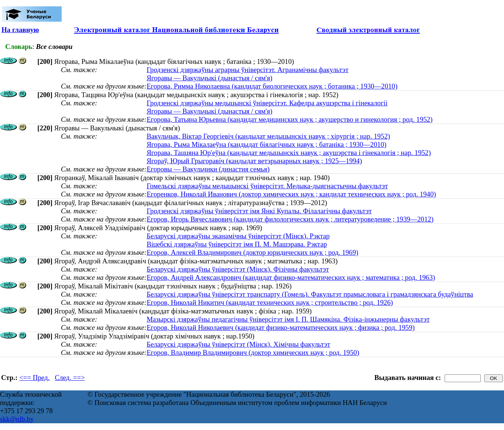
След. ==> (70, 378)
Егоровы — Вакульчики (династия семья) (208, 169)
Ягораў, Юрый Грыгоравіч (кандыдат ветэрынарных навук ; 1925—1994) (254, 161)
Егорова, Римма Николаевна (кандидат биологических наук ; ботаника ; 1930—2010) (272, 86)
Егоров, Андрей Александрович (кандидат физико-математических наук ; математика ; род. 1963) (291, 277)
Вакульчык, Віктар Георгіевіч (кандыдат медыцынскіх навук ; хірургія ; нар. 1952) (268, 136)
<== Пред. (35, 378)
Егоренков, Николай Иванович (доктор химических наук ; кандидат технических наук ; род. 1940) (291, 194)
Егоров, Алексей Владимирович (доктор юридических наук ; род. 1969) (252, 252)
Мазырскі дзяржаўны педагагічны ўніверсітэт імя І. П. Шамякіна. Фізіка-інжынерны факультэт (288, 319)
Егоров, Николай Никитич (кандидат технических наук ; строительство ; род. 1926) (270, 302)
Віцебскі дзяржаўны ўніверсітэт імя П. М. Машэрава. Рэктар (237, 244)
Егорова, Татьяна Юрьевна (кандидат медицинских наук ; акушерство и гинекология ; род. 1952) (289, 119)
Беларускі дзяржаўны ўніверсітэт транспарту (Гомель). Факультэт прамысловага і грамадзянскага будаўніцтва (310, 294)
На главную (20, 30)
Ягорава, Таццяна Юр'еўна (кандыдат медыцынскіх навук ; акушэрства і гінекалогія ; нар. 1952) (289, 153)
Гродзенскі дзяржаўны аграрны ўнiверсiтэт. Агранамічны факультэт (247, 70)
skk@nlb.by (17, 419)
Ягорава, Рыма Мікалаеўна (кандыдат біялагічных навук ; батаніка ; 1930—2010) (266, 144)
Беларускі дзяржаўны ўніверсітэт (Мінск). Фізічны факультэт (238, 269)
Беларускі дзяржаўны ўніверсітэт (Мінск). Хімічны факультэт (238, 344)
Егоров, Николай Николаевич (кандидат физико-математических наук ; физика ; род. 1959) (281, 327)
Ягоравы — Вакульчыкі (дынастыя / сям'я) (209, 78)
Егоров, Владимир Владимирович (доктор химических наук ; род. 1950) (253, 352)
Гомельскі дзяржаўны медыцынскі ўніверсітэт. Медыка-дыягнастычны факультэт (267, 186)
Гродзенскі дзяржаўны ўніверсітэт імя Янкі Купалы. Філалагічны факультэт (259, 211)
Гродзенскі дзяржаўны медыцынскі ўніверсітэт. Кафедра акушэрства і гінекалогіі (267, 103)
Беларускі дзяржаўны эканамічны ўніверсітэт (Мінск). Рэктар (238, 236)
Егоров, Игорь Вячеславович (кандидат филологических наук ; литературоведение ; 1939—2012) (290, 219)
